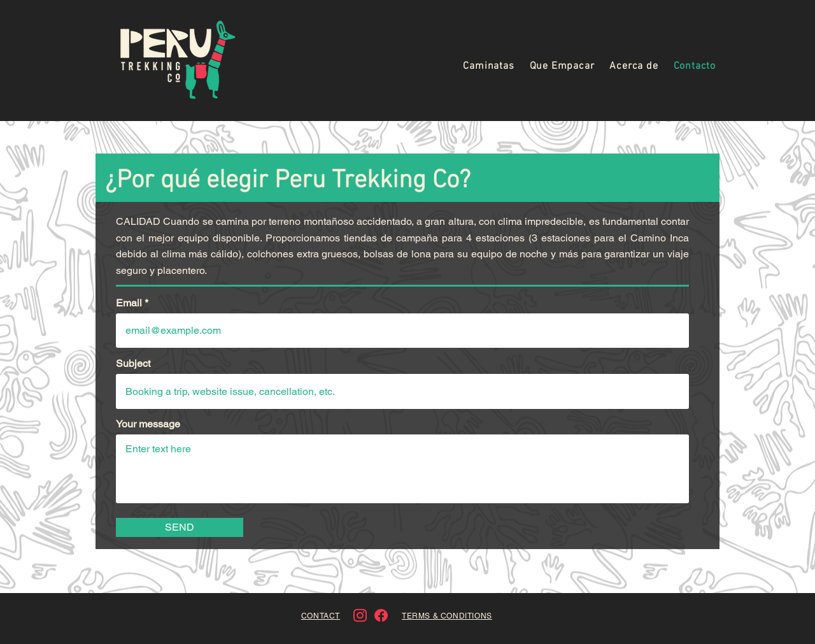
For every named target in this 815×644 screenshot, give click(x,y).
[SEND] (180, 527)
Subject (133, 364)
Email (129, 303)
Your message (148, 424)
